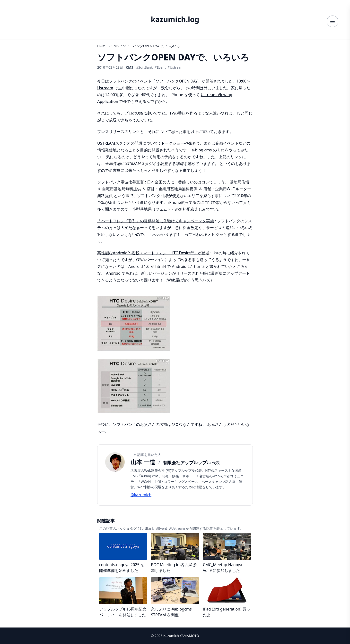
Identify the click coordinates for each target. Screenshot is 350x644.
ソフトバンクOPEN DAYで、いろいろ (151, 46)
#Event (160, 67)
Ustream (105, 88)
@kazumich (141, 495)
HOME (102, 46)
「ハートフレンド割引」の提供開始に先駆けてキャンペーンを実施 (156, 221)
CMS (115, 46)
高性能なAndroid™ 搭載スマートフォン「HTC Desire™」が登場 (153, 253)
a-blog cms (202, 150)
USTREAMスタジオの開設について (128, 143)
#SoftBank (144, 67)
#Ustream (176, 67)
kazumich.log (175, 19)
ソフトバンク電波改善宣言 (121, 182)
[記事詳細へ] (123, 553)
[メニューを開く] (332, 21)
